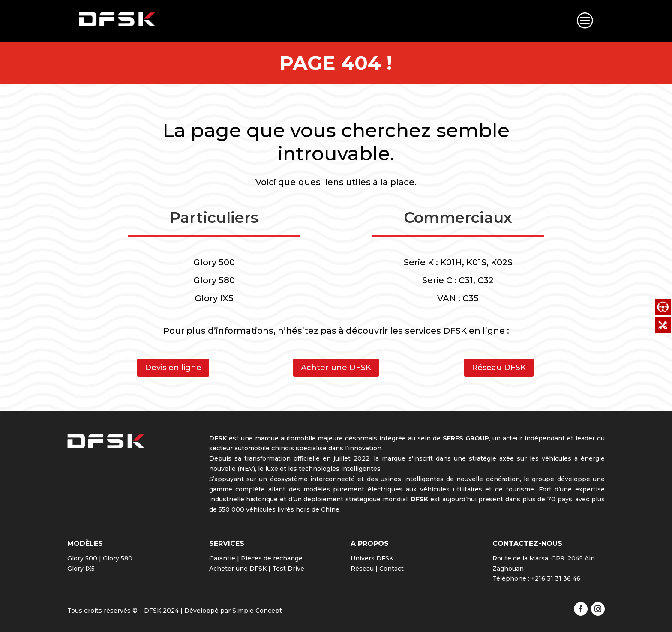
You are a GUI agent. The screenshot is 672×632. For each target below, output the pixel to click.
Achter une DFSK (336, 368)
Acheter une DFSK (238, 569)
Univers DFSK (372, 558)
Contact (391, 569)
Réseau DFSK (499, 368)
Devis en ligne (173, 368)
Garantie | (225, 558)
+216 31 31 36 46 (556, 578)
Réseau (362, 569)
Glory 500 (82, 558)
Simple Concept (257, 611)
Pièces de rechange (272, 558)
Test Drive (288, 569)
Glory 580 (118, 558)
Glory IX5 (81, 569)
